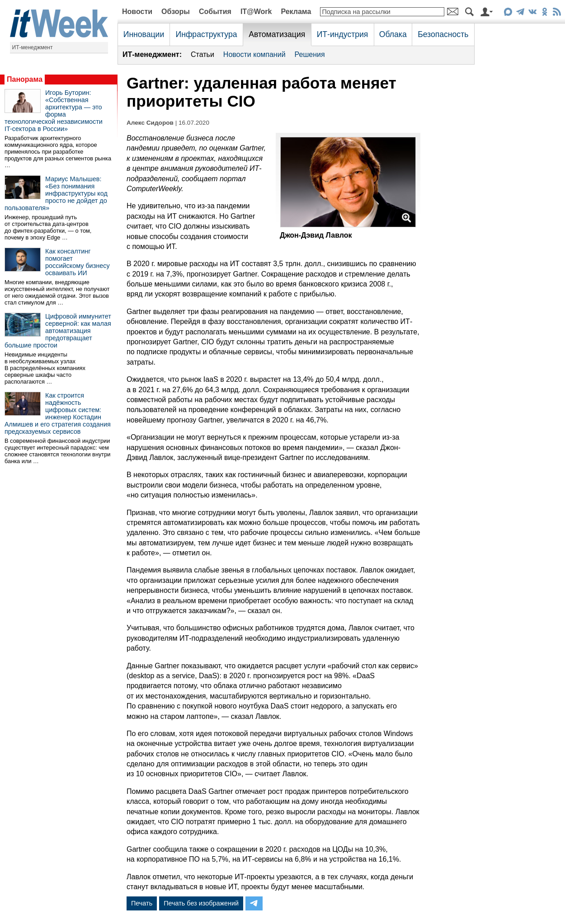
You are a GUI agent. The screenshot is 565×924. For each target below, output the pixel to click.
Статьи (202, 54)
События (215, 12)
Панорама (25, 79)
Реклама (296, 12)
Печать (142, 903)
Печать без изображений (201, 903)
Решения (310, 54)
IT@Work (256, 12)
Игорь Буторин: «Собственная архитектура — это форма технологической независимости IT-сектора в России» (54, 111)
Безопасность (443, 34)
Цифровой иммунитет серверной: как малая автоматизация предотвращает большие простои (58, 331)
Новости (137, 12)
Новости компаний (254, 54)
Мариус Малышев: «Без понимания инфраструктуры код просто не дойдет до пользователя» (56, 193)
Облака (393, 34)
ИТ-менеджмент (33, 47)
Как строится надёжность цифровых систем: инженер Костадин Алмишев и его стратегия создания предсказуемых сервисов (58, 413)
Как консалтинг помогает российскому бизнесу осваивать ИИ (78, 262)
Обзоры (176, 12)
